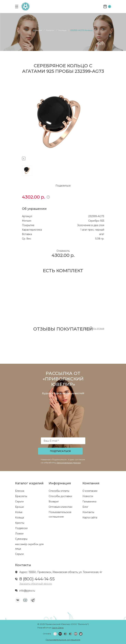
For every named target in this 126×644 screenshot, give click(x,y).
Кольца (19, 518)
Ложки (19, 534)
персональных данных (69, 463)
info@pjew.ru (27, 591)
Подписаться (60, 451)
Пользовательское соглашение (63, 640)
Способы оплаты (59, 491)
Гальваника (89, 502)
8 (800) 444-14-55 (37, 579)
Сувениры (21, 539)
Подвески (21, 528)
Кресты (20, 523)
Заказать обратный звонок (36, 584)
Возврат (54, 502)
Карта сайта (90, 518)
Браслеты (21, 496)
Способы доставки (60, 496)
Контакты (88, 512)
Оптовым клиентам (60, 507)
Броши (19, 507)
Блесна (20, 491)
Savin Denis (58, 628)
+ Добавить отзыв (93, 328)
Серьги (19, 502)
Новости (88, 496)
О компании (90, 491)
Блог (85, 507)
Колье (19, 512)
